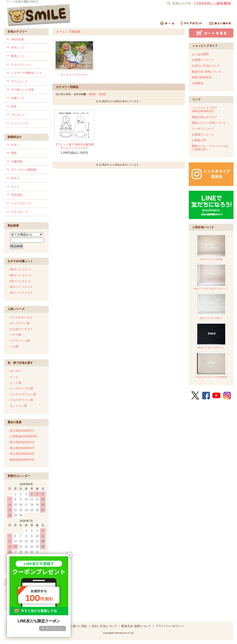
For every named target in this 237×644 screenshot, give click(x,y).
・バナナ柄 (14, 335)
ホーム (61, 32)
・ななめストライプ (20, 329)
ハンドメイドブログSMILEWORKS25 (205, 109)
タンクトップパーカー (74, 75)
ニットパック (20, 123)
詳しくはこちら (54, 628)
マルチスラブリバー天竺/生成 (211, 365)
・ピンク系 (14, 383)
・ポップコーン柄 (18, 323)
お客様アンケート (203, 60)
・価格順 (91, 94)
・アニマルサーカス (20, 318)
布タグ (15, 178)
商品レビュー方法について (209, 123)
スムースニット (21, 65)
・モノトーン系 (17, 406)
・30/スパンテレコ (19, 275)
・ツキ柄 (13, 347)
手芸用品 (17, 195)
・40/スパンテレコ (19, 281)
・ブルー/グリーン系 (20, 400)
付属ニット (18, 98)
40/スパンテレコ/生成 (211, 247)
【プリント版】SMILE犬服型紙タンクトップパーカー (74, 146)
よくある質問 (200, 54)
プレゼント (18, 115)
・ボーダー (14, 371)
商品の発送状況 (202, 77)
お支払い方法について (206, 66)
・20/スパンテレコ (19, 269)
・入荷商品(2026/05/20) (22, 436)
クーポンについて (203, 129)
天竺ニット (18, 48)
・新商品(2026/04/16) (21, 460)
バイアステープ (21, 203)
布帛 (14, 107)
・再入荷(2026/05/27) (21, 431)
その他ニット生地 (22, 90)
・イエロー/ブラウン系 (22, 394)
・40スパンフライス (20, 293)
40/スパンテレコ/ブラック (211, 336)
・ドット (13, 377)
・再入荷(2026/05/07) (21, 448)
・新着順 (101, 94)
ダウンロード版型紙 (24, 170)
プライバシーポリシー (170, 626)
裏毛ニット (18, 56)
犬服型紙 (17, 161)
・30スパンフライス (20, 287)
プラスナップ (20, 212)
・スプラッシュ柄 (18, 341)
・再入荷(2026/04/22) (21, 454)
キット (15, 187)
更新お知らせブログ (205, 117)
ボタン (15, 145)
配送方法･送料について (207, 72)
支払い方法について (104, 626)
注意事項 (197, 83)
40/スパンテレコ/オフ (211, 306)
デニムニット (20, 81)
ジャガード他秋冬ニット (27, 73)
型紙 (14, 153)
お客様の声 (199, 140)
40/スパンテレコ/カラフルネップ (211, 277)
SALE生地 (18, 39)
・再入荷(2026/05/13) (21, 442)
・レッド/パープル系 (20, 388)
